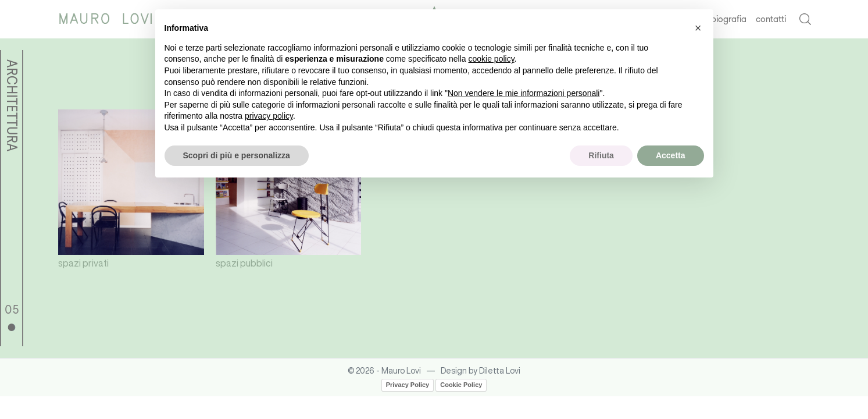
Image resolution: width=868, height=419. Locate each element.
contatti (771, 19)
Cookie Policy (461, 385)
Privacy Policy (408, 385)
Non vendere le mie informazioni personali (524, 93)
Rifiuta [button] (601, 155)
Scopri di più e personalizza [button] (237, 155)
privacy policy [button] (269, 116)
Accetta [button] (671, 155)
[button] (698, 28)
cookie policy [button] (491, 59)
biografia (729, 19)
